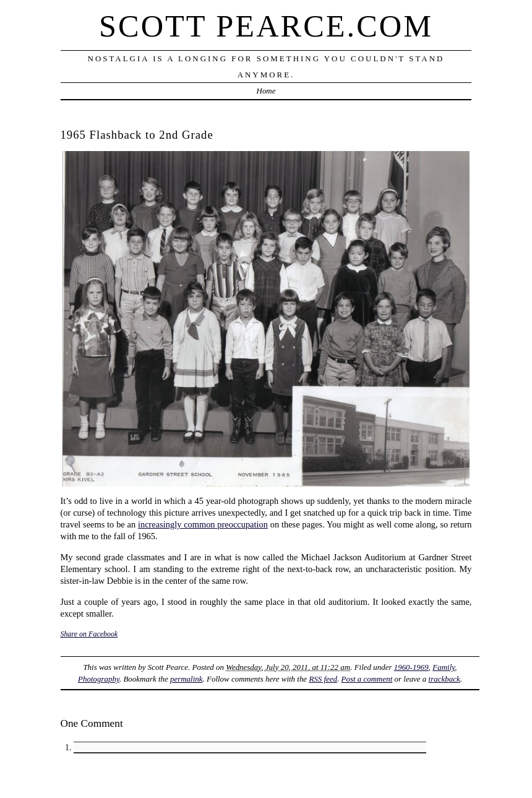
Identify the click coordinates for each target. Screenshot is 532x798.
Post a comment (367, 679)
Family (444, 667)
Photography (99, 679)
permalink (187, 679)
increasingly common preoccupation (203, 524)
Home (266, 91)
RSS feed (323, 679)
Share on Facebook (89, 634)
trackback (444, 679)
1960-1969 (411, 667)
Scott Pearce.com (266, 26)
